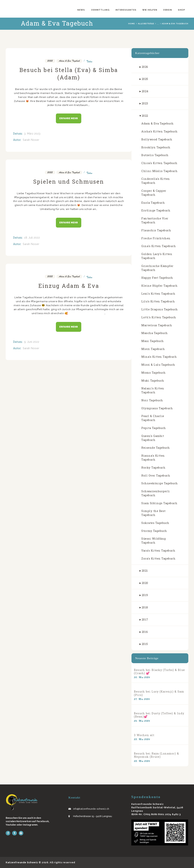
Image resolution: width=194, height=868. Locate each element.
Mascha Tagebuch (155, 333)
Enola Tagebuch (153, 203)
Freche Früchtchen (156, 238)
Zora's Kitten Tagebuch (158, 558)
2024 (145, 91)
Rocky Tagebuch (153, 468)
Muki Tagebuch (153, 381)
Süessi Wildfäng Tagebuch (154, 541)
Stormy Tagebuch (154, 531)
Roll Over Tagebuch (156, 475)
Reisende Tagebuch (156, 448)
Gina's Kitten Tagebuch (159, 246)
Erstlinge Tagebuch (156, 210)
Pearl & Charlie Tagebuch (153, 418)
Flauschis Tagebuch (156, 230)
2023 (145, 103)
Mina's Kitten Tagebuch (159, 357)
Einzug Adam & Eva (69, 286)
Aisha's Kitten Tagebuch (160, 131)
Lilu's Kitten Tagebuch (158, 301)
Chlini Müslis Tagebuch (159, 171)
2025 (145, 79)
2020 (145, 583)
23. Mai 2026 (142, 761)
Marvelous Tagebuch (157, 325)
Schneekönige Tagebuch (160, 483)
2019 (145, 595)
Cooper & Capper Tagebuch (154, 193)
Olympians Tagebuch (157, 408)
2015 (145, 644)
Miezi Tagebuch (153, 349)
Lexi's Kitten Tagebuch (158, 294)
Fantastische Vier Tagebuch (155, 220)
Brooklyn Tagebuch (156, 147)
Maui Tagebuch (153, 341)
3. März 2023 (32, 134)
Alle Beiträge (146, 24)
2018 (145, 607)
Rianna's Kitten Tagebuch (153, 458)
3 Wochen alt (144, 735)
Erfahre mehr (69, 118)
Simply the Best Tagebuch (153, 513)
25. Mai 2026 (142, 739)
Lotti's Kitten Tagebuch (159, 317)
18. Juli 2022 (32, 238)
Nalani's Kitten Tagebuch (153, 390)
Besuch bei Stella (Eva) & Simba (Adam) (69, 74)
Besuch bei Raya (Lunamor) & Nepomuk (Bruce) (156, 755)
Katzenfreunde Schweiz (22, 862)
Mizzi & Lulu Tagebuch (158, 365)
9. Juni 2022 (32, 342)
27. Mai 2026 (142, 699)
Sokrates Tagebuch (155, 523)
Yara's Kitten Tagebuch (158, 551)
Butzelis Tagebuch (155, 155)
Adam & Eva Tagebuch (69, 61)
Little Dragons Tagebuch (160, 309)
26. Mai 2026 (142, 721)
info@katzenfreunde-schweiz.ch (91, 809)
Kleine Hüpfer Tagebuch (159, 286)
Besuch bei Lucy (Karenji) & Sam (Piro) (159, 693)
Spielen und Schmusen (69, 181)
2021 (145, 571)
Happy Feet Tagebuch (157, 278)
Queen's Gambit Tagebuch (153, 438)
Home (132, 24)
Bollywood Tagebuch (157, 139)
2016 (145, 632)
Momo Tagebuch (154, 373)
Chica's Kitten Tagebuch (159, 163)
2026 (145, 67)
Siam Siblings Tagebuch (159, 503)
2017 (145, 619)
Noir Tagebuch (152, 400)
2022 (50, 61)
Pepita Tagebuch (154, 428)
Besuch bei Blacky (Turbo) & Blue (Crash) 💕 (159, 672)
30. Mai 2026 (142, 677)
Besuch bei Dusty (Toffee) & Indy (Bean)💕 (159, 715)
